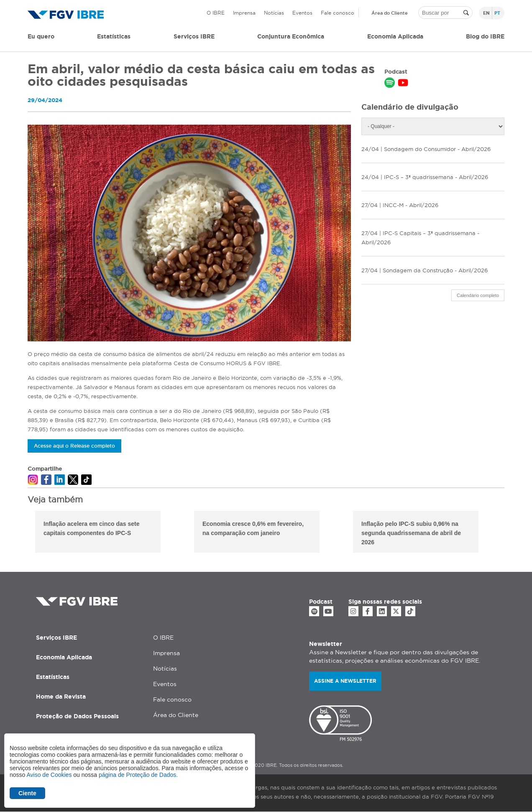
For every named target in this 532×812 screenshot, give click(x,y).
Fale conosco (338, 13)
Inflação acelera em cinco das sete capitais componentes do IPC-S (92, 528)
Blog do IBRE (485, 36)
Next (511, 533)
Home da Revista (61, 697)
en (486, 13)
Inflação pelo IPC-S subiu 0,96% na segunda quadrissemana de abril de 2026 (411, 533)
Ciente (27, 793)
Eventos (302, 13)
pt (497, 13)
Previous (21, 533)
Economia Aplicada (64, 657)
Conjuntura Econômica (291, 36)
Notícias (274, 13)
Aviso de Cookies (49, 775)
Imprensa (244, 13)
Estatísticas (114, 36)
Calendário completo (478, 295)
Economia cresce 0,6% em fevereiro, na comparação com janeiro (253, 528)
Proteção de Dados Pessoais (77, 716)
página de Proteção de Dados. (138, 775)
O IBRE (216, 13)
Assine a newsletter (345, 681)
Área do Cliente (390, 13)
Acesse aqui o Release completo (74, 446)
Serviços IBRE (56, 638)
